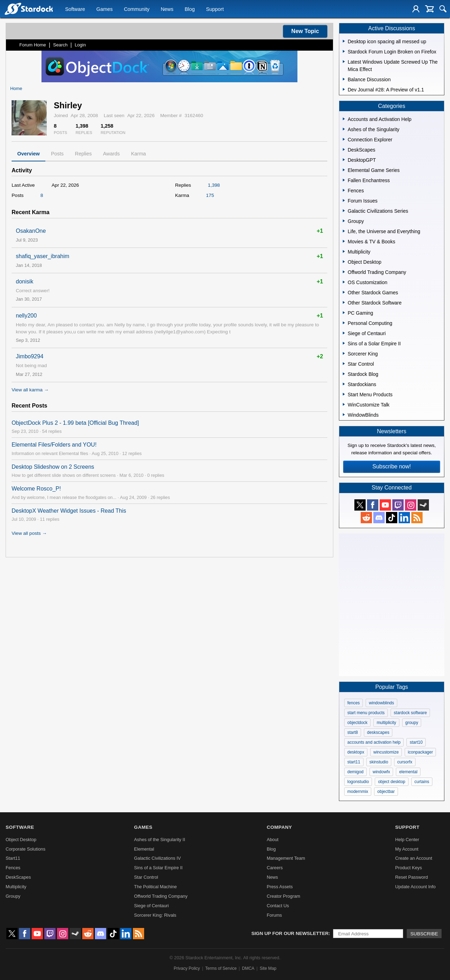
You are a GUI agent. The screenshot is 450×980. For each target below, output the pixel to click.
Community (137, 9)
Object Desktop (21, 840)
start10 (416, 742)
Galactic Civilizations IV (157, 858)
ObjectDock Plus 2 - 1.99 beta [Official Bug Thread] (75, 423)
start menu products (366, 713)
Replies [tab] (83, 154)
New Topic (305, 31)
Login (80, 45)
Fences (13, 868)
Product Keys (409, 868)
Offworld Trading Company (161, 896)
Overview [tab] (28, 154)
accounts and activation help (374, 742)
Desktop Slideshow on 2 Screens (53, 467)
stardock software (410, 713)
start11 (354, 762)
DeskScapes (18, 877)
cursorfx (405, 762)
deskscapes (378, 732)
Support (215, 9)
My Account (407, 849)
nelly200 (26, 316)
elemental (408, 772)
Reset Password (412, 877)
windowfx (381, 772)
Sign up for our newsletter (290, 933)
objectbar (386, 792)
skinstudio (379, 762)
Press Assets (280, 887)
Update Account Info (415, 887)
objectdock (357, 723)
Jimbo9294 (30, 356)
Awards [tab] (111, 154)
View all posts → (29, 533)
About (273, 840)
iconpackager (420, 752)
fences (353, 703)
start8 (353, 732)
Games (104, 9)
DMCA (248, 968)
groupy (412, 723)
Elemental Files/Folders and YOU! (54, 445)
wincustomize (386, 752)
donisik (25, 281)
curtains (422, 782)
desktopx (356, 752)
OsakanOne (31, 231)
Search (60, 45)
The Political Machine (155, 887)
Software (75, 9)
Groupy (13, 896)
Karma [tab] (139, 154)
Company (279, 827)
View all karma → (30, 390)
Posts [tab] (57, 154)
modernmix (358, 792)
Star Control (146, 877)
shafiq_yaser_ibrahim (43, 256)
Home (16, 88)
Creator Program (284, 896)
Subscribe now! (391, 466)
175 (210, 195)
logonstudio (358, 782)
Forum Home (33, 45)
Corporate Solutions (25, 849)
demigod (355, 772)
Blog (190, 9)
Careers (275, 868)
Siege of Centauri (151, 906)
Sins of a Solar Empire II (158, 868)
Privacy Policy (187, 968)
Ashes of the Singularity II (159, 840)
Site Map (268, 968)
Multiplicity (16, 887)
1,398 (214, 185)
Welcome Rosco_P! (36, 489)
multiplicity (386, 723)
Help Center (407, 840)
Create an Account (414, 858)
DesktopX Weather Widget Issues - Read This (69, 511)
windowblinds (381, 703)
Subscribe (424, 934)
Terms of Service (221, 968)
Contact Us (278, 906)
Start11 (13, 858)
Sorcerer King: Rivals (155, 915)
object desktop (391, 782)
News (167, 9)
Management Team (286, 858)
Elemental (144, 849)
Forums (274, 915)
